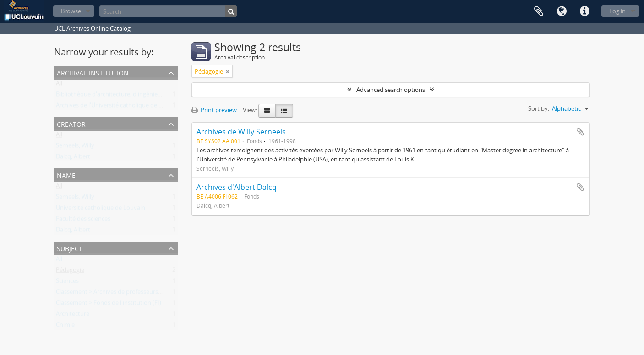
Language (562, 11)
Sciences (67, 283)
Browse (71, 11)
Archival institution (93, 72)
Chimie (65, 327)
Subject (70, 248)
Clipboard (539, 11)
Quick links (584, 11)
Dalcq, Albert (73, 158)
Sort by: (539, 108)
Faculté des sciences (83, 221)
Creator (71, 123)
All (59, 85)
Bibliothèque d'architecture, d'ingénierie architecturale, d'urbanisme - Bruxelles (163, 96)
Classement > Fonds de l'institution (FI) (109, 305)
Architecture (73, 316)
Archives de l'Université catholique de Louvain (118, 107)
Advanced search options (391, 90)
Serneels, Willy (75, 147)
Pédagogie (70, 272)
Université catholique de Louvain (101, 210)
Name (66, 175)
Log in (617, 11)
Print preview (214, 110)
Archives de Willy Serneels (241, 132)
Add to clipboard (580, 132)
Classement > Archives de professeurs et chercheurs (126, 294)
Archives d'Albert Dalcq (237, 187)
